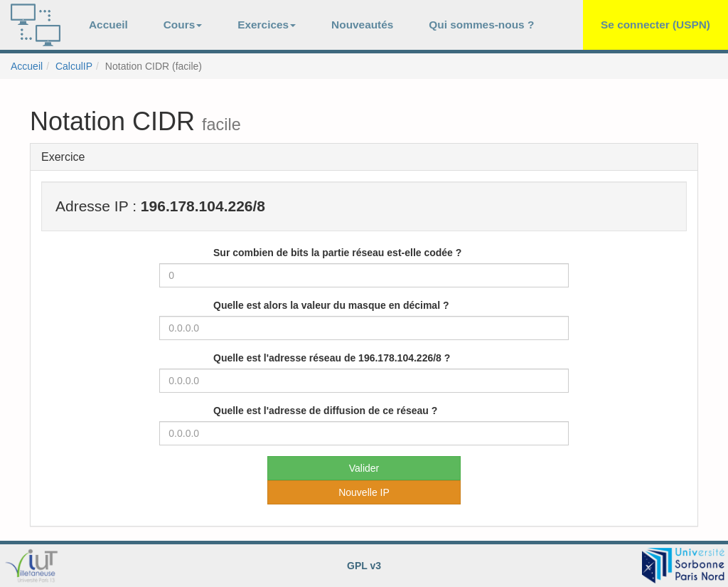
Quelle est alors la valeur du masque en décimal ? (331, 305)
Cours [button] (183, 25)
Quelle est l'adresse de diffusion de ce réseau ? (325, 411)
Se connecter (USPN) (655, 25)
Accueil (108, 25)
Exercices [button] (267, 25)
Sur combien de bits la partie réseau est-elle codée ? (337, 253)
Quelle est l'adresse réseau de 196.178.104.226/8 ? (332, 358)
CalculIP (74, 66)
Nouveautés (362, 25)
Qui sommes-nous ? (481, 25)
